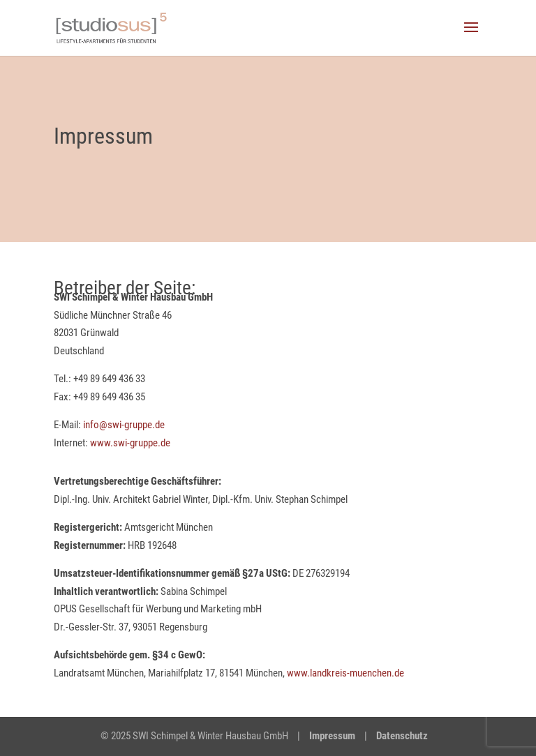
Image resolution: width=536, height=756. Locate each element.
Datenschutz (402, 736)
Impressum (332, 736)
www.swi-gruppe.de (130, 443)
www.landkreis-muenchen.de (345, 673)
